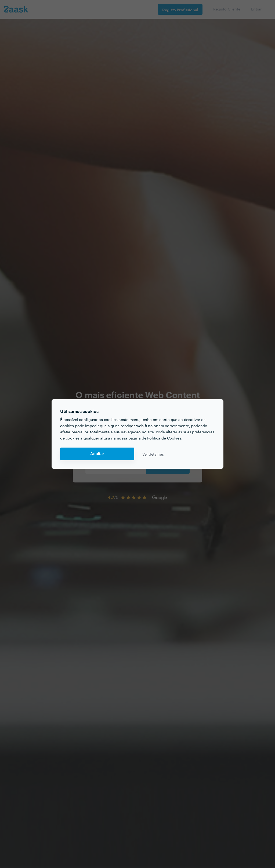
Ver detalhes (153, 454)
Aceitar (97, 454)
